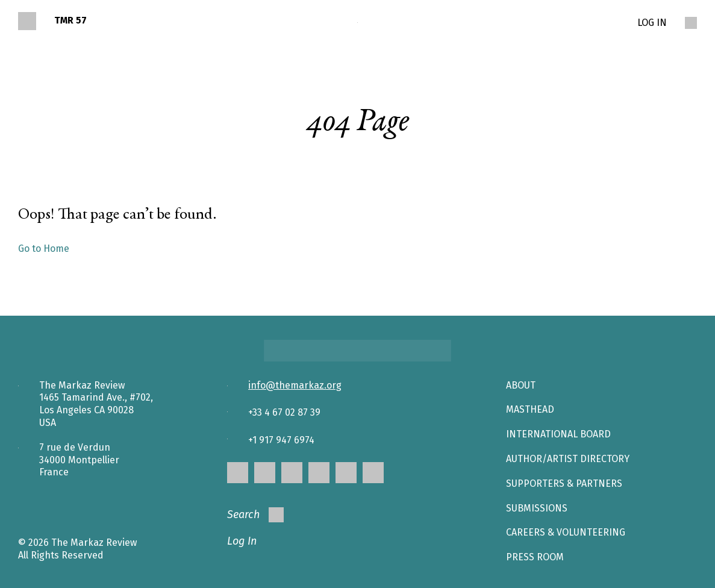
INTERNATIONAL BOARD (558, 434)
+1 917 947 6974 (281, 440)
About (521, 385)
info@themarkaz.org (295, 385)
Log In (242, 541)
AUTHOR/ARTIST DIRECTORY (568, 459)
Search (255, 515)
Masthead (530, 409)
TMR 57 (70, 20)
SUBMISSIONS (537, 508)
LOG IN (652, 23)
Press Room (535, 557)
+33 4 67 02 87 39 (284, 412)
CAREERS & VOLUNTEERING (566, 532)
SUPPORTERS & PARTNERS (564, 483)
